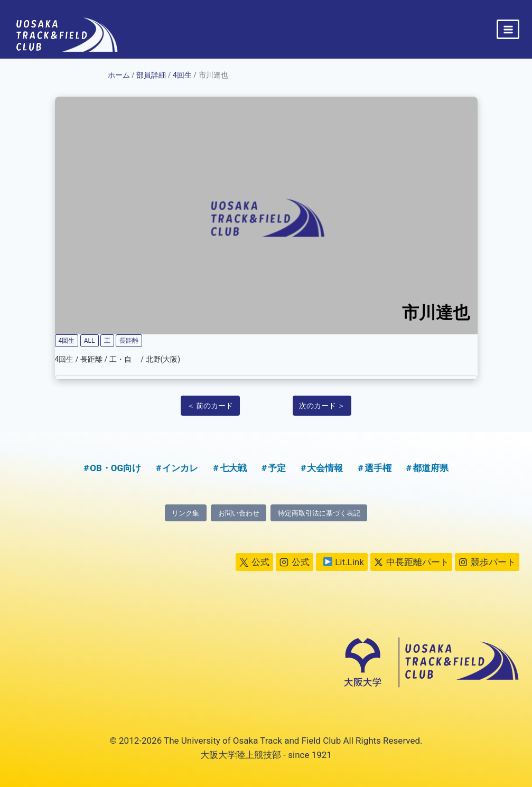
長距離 (129, 341)
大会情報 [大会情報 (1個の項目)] (325, 467)
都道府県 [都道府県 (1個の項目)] (431, 467)
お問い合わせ (237, 513)
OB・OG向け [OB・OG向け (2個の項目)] (115, 467)
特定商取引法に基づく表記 (322, 513)
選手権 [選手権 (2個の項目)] (378, 467)
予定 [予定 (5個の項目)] (277, 467)
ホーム (119, 75)
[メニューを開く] (508, 29)
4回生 (182, 75)
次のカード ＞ (322, 406)
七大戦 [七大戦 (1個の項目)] (233, 467)
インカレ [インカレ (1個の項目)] (180, 467)
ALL (90, 341)
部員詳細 (151, 75)
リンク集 (180, 513)
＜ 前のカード (210, 406)
